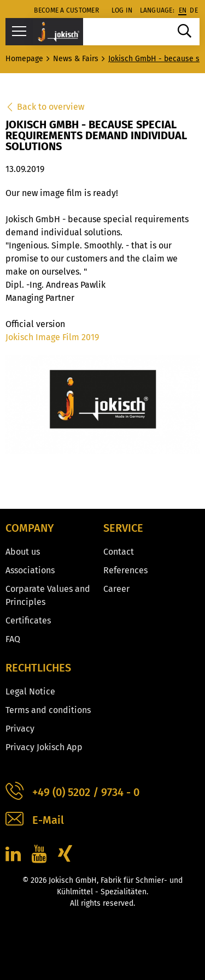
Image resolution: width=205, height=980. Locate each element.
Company (30, 528)
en (183, 10)
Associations (30, 570)
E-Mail (35, 820)
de (194, 10)
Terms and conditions (48, 710)
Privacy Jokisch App (44, 747)
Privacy (20, 729)
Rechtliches (38, 668)
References (125, 570)
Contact (119, 552)
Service (123, 528)
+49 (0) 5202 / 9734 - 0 (72, 792)
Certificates (28, 620)
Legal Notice (30, 691)
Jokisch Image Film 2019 (52, 337)
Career (116, 589)
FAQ (13, 639)
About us (23, 552)
